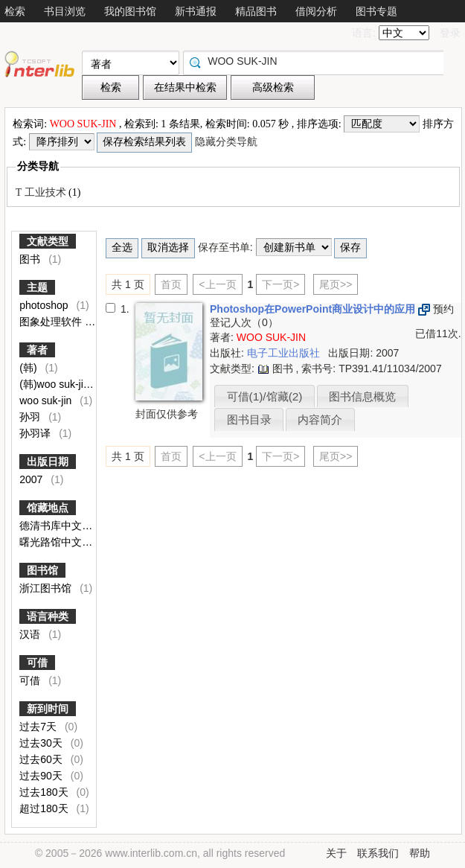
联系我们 (378, 853)
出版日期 (48, 462)
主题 (37, 287)
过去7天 (39, 727)
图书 (31, 259)
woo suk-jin (47, 401)
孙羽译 (36, 433)
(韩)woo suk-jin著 (61, 384)
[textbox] (317, 61)
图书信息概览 (362, 396)
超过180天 (45, 808)
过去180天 (45, 792)
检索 (15, 11)
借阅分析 (316, 11)
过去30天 (42, 743)
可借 (37, 663)
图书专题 (376, 11)
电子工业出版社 (285, 353)
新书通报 (196, 11)
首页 (171, 284)
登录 (450, 33)
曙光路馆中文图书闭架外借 (83, 542)
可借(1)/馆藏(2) (265, 396)
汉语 (31, 634)
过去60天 (42, 759)
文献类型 (48, 241)
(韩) (29, 368)
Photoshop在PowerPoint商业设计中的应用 (314, 309)
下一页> (280, 284)
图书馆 (42, 570)
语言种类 (48, 616)
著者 (37, 350)
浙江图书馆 (47, 588)
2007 (32, 479)
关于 (336, 853)
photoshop (45, 305)
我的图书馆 (130, 11)
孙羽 (31, 417)
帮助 (420, 853)
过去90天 (42, 776)
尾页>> (336, 284)
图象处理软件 (52, 322)
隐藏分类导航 (228, 142)
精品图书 (256, 11)
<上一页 (217, 284)
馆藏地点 (48, 508)
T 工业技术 (42, 192)
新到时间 (48, 709)
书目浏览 (65, 11)
